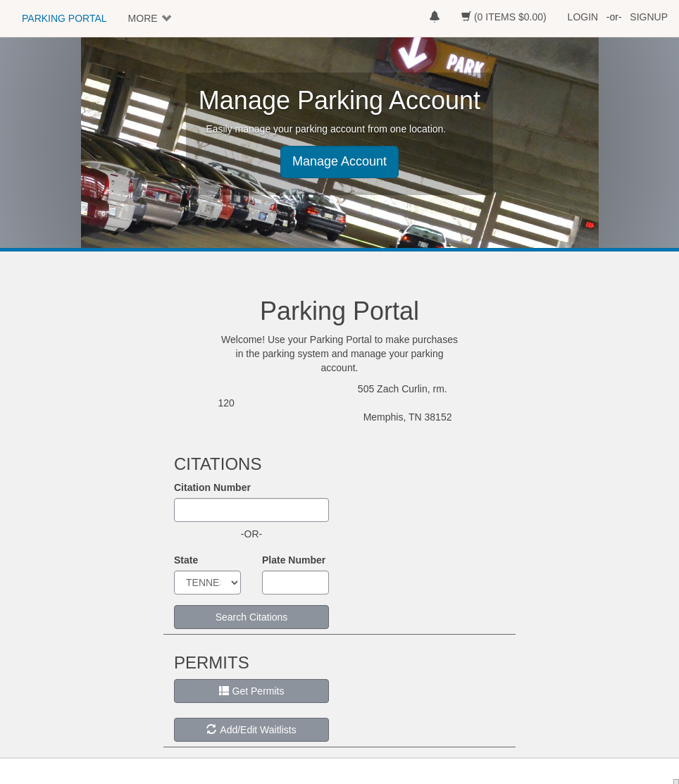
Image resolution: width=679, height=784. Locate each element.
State (186, 560)
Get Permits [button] (252, 691)
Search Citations (252, 617)
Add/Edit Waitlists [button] (251, 730)
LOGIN (583, 17)
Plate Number (294, 560)
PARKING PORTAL (64, 18)
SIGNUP (649, 17)
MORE (143, 18)
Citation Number (212, 487)
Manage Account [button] (339, 161)
